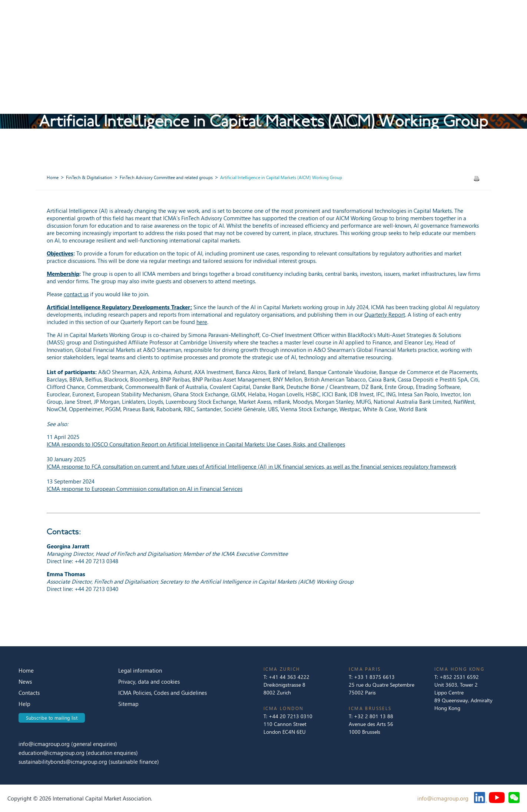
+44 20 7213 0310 (291, 716)
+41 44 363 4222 (289, 677)
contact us (76, 294)
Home (53, 177)
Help (24, 704)
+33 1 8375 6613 (374, 677)
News (25, 681)
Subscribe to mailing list (52, 718)
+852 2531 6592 (459, 677)
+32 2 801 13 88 (374, 716)
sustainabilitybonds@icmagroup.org (64, 762)
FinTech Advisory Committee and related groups (166, 177)
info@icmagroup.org (44, 744)
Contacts (29, 693)
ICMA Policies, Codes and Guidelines (163, 693)
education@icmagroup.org (52, 753)
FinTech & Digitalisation (89, 177)
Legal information (140, 670)
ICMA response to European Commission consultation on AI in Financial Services (145, 489)
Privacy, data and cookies (149, 681)
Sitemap (128, 704)
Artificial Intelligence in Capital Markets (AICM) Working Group (281, 177)
